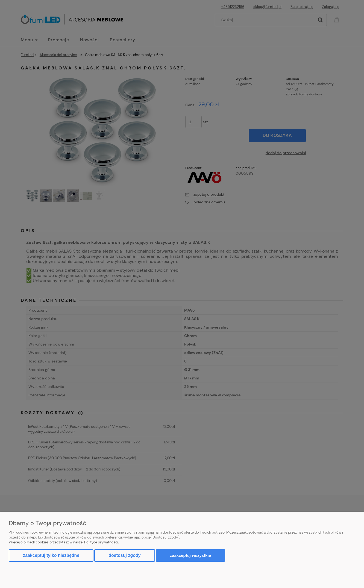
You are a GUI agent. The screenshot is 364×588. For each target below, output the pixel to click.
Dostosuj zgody (124, 555)
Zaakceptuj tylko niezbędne (51, 555)
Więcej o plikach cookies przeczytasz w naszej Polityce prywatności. (64, 542)
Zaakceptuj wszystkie (190, 555)
